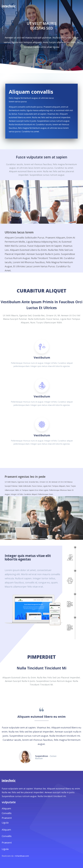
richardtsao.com (22, 856)
